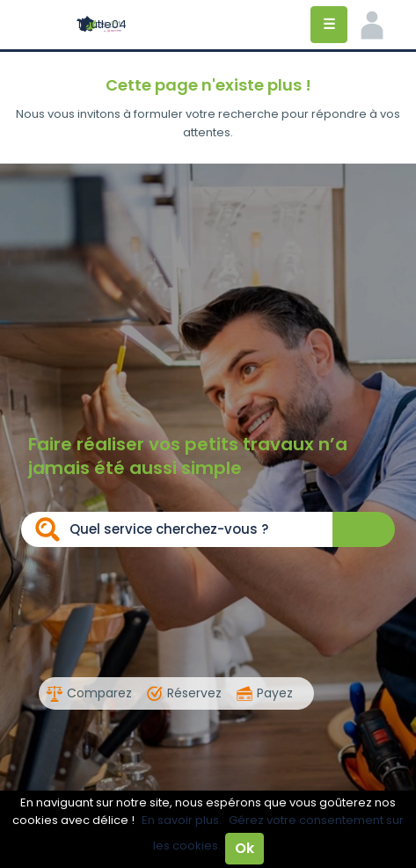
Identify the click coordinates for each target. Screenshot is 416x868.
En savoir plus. (182, 820)
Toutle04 (102, 24)
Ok (244, 848)
